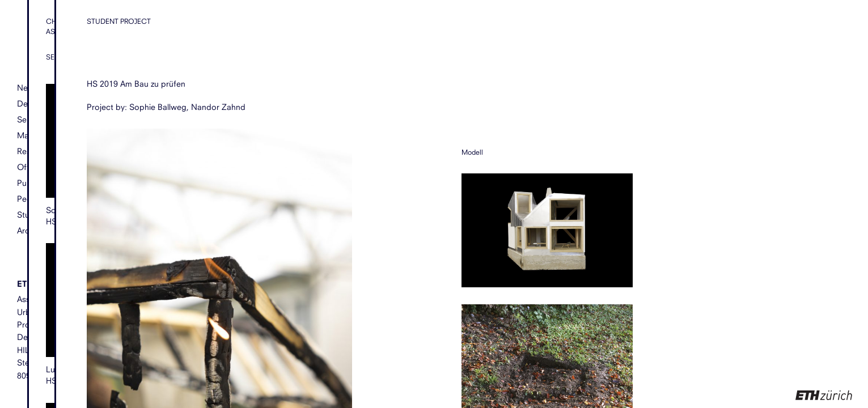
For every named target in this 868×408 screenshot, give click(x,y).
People (30, 199)
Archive (31, 230)
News (27, 88)
